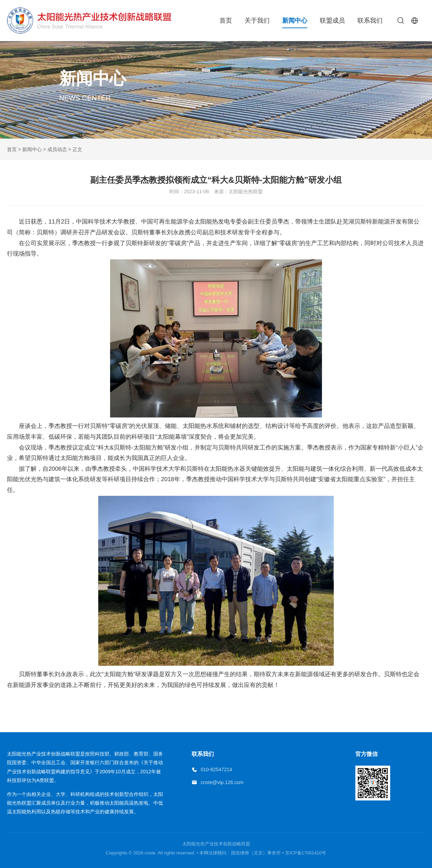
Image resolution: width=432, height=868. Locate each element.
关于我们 (257, 21)
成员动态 (57, 149)
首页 (226, 21)
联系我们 (370, 21)
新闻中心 (295, 21)
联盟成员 (332, 21)
